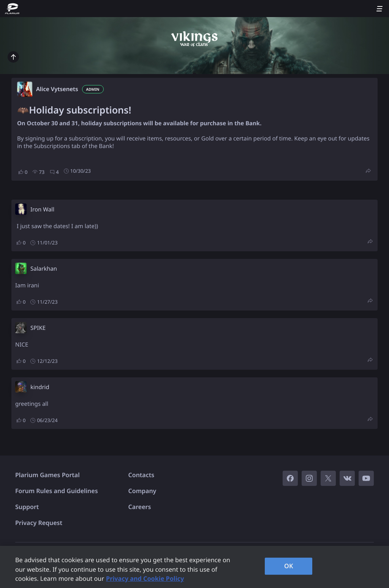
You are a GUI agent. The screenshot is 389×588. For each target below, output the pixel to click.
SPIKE (38, 328)
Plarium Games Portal (47, 475)
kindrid (40, 387)
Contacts (142, 475)
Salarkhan (44, 269)
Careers (140, 507)
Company (142, 491)
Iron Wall (42, 210)
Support (27, 507)
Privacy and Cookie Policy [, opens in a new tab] (145, 579)
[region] (194, 567)
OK (289, 566)
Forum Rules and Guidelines (57, 491)
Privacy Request (39, 523)
